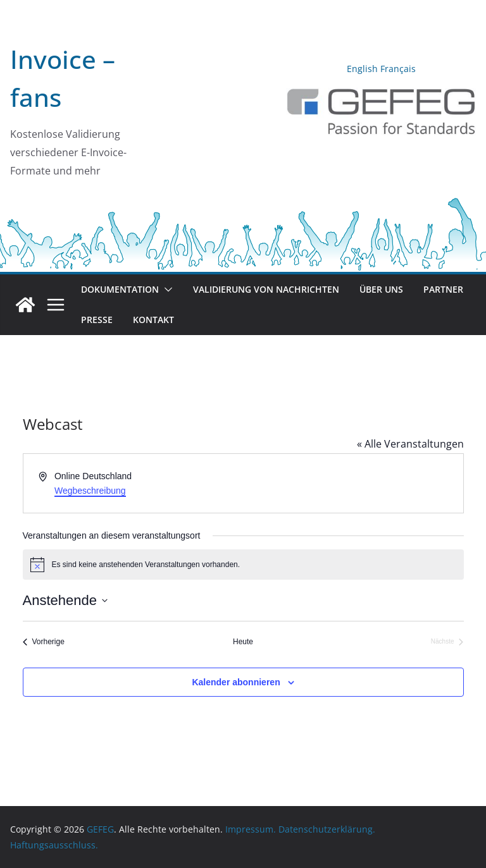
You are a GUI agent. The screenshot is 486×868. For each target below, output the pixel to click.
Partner (443, 289)
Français (398, 69)
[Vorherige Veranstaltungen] (44, 642)
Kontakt (153, 320)
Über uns (381, 289)
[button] (166, 290)
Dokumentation (120, 289)
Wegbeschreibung (90, 491)
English (362, 69)
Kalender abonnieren (236, 682)
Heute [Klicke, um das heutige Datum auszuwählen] (243, 642)
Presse (97, 320)
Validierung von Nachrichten (266, 289)
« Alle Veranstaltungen (410, 444)
